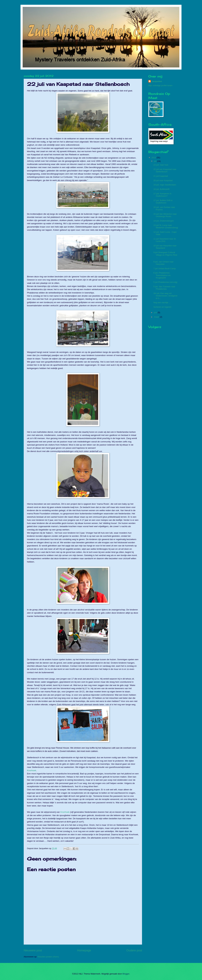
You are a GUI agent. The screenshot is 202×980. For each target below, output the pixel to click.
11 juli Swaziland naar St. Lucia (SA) (165, 240)
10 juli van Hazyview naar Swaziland (165, 247)
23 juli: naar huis (161, 165)
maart (157, 317)
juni (156, 312)
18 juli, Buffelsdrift (161, 189)
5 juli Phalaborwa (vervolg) (165, 282)
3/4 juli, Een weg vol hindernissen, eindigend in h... (165, 296)
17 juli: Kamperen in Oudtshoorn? (162, 195)
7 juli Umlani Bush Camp (165, 269)
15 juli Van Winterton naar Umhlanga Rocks (165, 215)
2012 (154, 158)
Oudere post (134, 950)
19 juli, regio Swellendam (165, 185)
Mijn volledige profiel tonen (160, 85)
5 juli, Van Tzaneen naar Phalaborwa (164, 288)
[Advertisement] (158, 379)
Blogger (126, 974)
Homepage (84, 950)
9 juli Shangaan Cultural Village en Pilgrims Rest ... (165, 255)
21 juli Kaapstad (161, 176)
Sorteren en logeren (162, 307)
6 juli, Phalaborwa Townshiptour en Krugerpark (162, 275)
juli (155, 161)
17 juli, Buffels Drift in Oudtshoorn (163, 202)
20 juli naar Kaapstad (163, 180)
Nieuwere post (33, 950)
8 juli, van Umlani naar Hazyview (163, 263)
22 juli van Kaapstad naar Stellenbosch (165, 170)
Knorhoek (32, 770)
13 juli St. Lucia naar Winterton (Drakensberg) (166, 226)
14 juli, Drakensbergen (164, 221)
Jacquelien (157, 81)
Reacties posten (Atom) (48, 957)
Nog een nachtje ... (162, 303)
